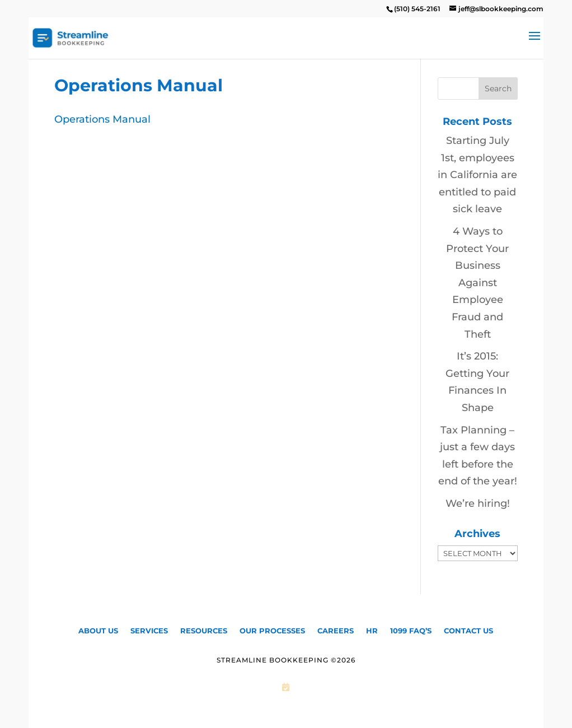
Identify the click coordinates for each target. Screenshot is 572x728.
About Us (98, 630)
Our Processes (272, 630)
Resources (204, 630)
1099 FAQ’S (411, 630)
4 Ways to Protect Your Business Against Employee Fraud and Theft (477, 283)
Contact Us (468, 630)
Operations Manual (102, 119)
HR (372, 630)
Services (149, 630)
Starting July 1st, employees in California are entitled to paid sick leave (477, 175)
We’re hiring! (478, 503)
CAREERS (336, 630)
